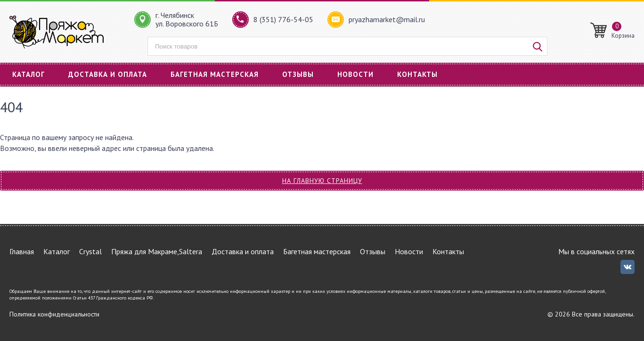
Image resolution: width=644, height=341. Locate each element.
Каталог (29, 74)
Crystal (90, 251)
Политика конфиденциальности (54, 314)
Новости (355, 74)
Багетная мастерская (215, 74)
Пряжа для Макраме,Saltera (157, 251)
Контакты (417, 74)
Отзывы (298, 74)
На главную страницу (322, 181)
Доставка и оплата (108, 74)
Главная (22, 251)
